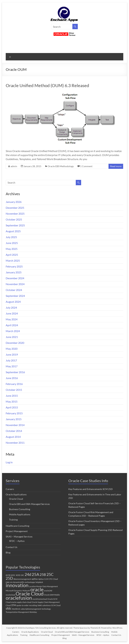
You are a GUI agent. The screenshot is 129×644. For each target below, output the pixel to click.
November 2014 (15, 425)
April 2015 (12, 407)
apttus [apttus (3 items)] (35, 579)
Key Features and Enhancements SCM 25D (91, 489)
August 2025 (13, 231)
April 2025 (12, 255)
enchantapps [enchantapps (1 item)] (30, 582)
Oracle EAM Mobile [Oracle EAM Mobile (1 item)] (52, 595)
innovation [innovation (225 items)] (17, 585)
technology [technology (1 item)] (46, 609)
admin (14, 166)
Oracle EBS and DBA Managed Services (29, 504)
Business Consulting (20, 509)
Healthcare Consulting (17, 526)
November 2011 (15, 443)
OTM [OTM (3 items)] (14, 605)
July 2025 (11, 237)
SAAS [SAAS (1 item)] (40, 605)
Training (13, 520)
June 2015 (12, 396)
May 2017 (12, 366)
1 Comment (86, 166)
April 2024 (12, 325)
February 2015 (14, 413)
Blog (8, 552)
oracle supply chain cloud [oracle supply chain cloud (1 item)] (21, 602)
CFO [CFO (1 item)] (50, 579)
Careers (10, 489)
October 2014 (14, 431)
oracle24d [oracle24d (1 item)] (48, 591)
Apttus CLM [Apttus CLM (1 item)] (43, 579)
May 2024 (12, 319)
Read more (116, 166)
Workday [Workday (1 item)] (33, 612)
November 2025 (15, 214)
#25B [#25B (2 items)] (8, 575)
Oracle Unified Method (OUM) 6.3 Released (47, 85)
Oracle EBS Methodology (61, 166)
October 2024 (14, 290)
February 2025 (14, 266)
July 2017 (11, 360)
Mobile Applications (20, 514)
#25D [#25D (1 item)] (18, 575)
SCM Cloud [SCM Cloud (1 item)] (56, 605)
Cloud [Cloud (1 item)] (55, 579)
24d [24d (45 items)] (28, 574)
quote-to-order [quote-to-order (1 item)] (23, 605)
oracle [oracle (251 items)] (37, 589)
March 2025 (13, 261)
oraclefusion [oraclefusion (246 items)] (19, 598)
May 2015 (12, 401)
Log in (9, 462)
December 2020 (15, 343)
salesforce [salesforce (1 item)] (47, 605)
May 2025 (12, 249)
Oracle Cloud (16, 499)
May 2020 (12, 349)
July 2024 (11, 307)
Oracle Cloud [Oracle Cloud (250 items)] (30, 594)
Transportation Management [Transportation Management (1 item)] (17, 612)
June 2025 (12, 243)
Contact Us (12, 547)
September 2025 (15, 225)
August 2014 (13, 437)
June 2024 (12, 313)
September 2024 (15, 296)
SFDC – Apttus (17, 541)
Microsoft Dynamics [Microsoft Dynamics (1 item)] (14, 591)
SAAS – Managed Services (19, 537)
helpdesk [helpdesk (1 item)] (39, 582)
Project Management (17, 531)
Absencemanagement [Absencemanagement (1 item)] (22, 579)
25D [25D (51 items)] (9, 578)
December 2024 (15, 278)
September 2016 (15, 372)
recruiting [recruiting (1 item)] (33, 605)
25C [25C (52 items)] (50, 574)
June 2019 (12, 354)
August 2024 (13, 302)
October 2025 (14, 219)
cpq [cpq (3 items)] (7, 582)
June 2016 (12, 378)
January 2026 (14, 202)
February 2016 (14, 384)
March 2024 (13, 331)
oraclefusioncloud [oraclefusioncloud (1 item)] (40, 599)
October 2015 (14, 390)
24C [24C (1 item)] (23, 575)
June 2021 (12, 337)
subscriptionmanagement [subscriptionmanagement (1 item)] (31, 609)
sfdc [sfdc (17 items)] (9, 608)
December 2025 (15, 208)
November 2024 (15, 284)
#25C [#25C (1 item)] (13, 575)
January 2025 (14, 272)
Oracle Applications (16, 494)
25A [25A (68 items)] (35, 574)
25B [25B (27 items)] (43, 574)
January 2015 (14, 419)
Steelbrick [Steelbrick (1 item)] (16, 609)
